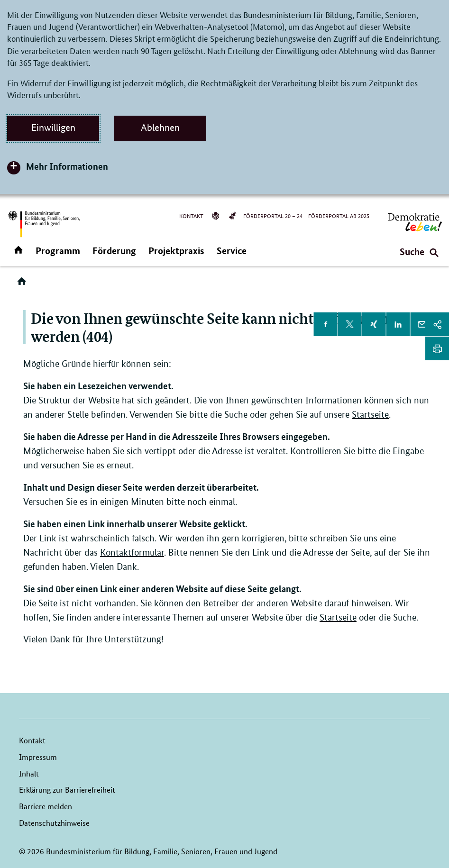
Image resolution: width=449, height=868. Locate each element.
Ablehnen (160, 128)
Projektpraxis (176, 251)
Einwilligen (53, 128)
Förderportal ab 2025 (339, 215)
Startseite (370, 415)
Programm (58, 251)
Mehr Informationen (67, 166)
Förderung (114, 251)
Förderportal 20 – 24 (273, 215)
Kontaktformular (132, 553)
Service (232, 251)
